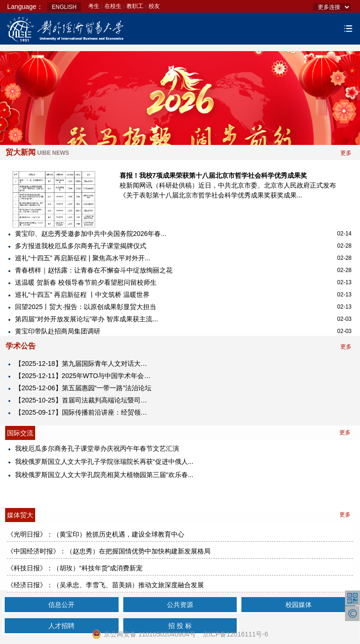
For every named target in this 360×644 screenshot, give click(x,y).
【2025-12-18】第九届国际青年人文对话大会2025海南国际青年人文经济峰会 (84, 364)
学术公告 (21, 346)
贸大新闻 (37, 152)
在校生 (113, 6)
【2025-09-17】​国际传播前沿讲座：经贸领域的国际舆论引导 (84, 412)
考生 (94, 6)
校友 (154, 6)
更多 (346, 153)
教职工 (135, 6)
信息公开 (61, 605)
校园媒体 (299, 605)
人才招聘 (61, 626)
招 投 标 (180, 626)
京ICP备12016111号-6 (235, 634)
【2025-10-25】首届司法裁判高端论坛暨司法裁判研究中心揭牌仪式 (84, 400)
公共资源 (180, 605)
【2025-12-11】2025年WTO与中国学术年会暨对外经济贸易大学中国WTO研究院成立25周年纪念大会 (84, 376)
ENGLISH (64, 7)
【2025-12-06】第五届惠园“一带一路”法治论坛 (83, 388)
